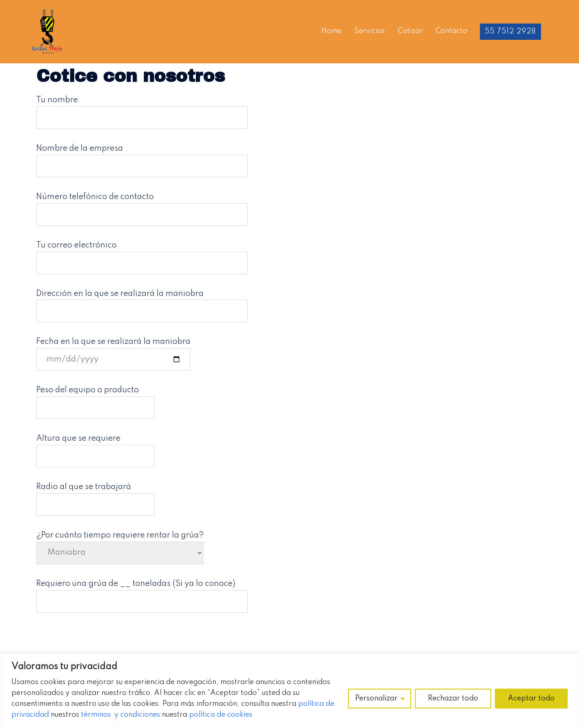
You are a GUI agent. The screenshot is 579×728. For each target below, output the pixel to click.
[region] (289, 691)
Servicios (370, 31)
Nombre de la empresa (142, 157)
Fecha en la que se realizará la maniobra (113, 350)
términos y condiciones (121, 715)
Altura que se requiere (95, 447)
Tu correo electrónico (142, 254)
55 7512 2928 (510, 32)
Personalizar (376, 699)
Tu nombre (142, 109)
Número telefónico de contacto (142, 205)
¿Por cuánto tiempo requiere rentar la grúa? (120, 544)
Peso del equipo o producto (95, 399)
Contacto (451, 31)
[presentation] (105, 644)
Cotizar (410, 31)
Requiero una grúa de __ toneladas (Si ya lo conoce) (142, 592)
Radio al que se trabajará (95, 495)
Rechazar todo (453, 699)
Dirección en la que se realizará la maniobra (142, 302)
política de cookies (221, 715)
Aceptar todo (531, 699)
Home (331, 31)
